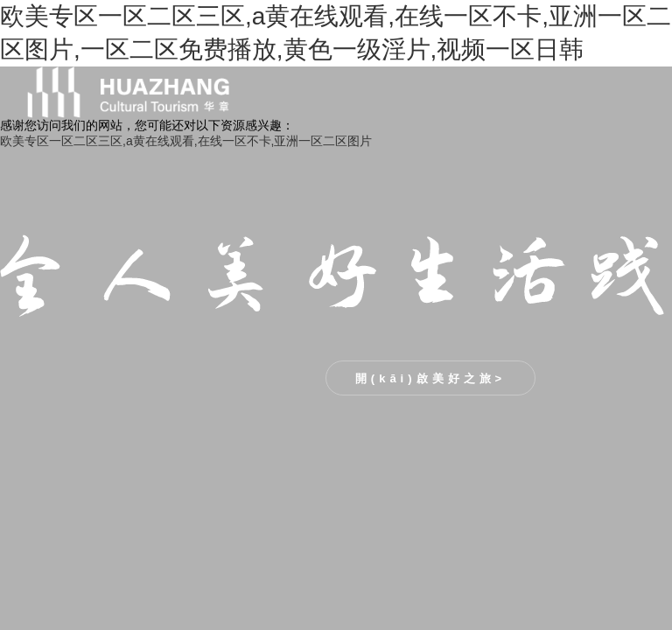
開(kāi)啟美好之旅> (430, 378)
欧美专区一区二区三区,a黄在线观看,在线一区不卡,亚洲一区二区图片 (186, 141)
